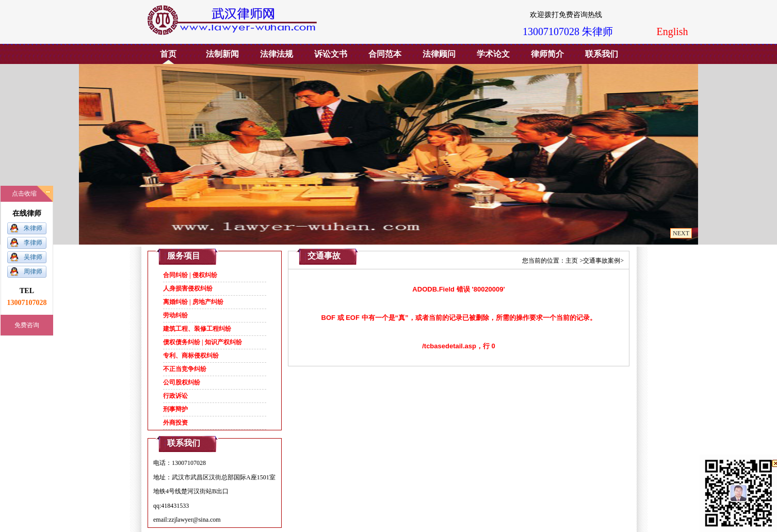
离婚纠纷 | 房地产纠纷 (193, 302)
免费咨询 (27, 325)
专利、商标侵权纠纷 (191, 356)
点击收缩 (24, 194)
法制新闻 (222, 54)
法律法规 (277, 54)
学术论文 (493, 54)
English (672, 31)
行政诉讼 (175, 396)
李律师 (33, 243)
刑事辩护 (175, 409)
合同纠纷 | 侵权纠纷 (190, 275)
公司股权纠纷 (182, 382)
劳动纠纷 (175, 315)
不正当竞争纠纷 (185, 369)
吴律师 (33, 257)
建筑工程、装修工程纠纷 (197, 329)
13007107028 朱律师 (568, 31)
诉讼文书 (331, 54)
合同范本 (385, 54)
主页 (572, 261)
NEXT (681, 233)
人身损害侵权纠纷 (188, 288)
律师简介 (547, 54)
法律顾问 (439, 54)
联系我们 (602, 54)
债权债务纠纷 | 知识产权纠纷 (203, 342)
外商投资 (175, 423)
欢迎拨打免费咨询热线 (562, 15)
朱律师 (33, 228)
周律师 (33, 271)
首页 (168, 54)
